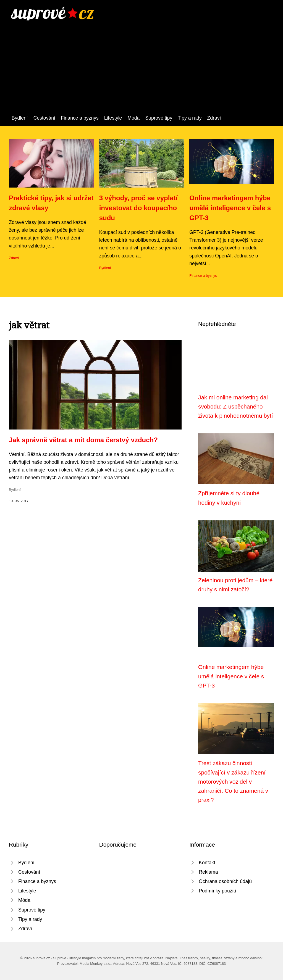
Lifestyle (113, 118)
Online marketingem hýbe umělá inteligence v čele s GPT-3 (230, 208)
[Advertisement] (141, 73)
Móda (133, 118)
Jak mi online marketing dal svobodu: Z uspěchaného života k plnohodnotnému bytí (236, 407)
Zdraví (214, 118)
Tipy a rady (190, 118)
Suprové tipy (159, 118)
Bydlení (20, 118)
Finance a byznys (80, 118)
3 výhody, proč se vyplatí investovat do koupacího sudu (138, 208)
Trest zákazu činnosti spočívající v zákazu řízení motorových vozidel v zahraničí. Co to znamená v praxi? (233, 781)
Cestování (44, 118)
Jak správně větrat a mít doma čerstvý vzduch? (83, 440)
